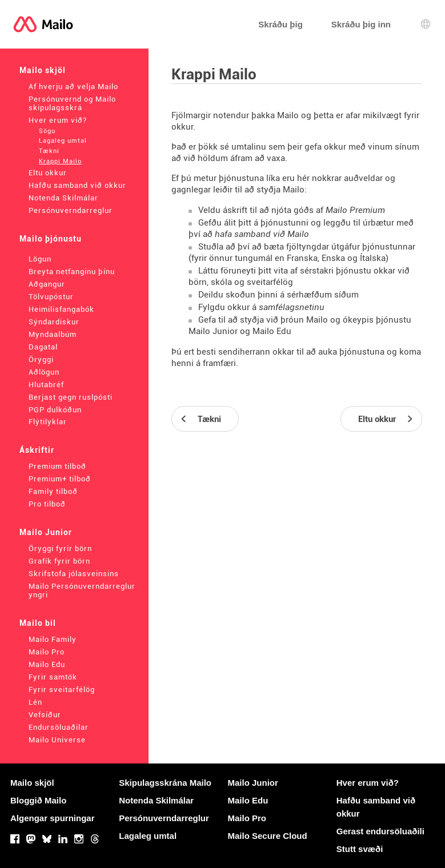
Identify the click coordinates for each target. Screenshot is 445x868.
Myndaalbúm (53, 334)
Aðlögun (44, 372)
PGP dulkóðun (55, 410)
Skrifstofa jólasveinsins (74, 574)
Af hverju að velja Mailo (73, 87)
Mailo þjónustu (51, 239)
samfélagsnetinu (292, 307)
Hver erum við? (58, 120)
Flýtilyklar (48, 422)
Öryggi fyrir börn (60, 548)
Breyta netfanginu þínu (72, 272)
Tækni (49, 151)
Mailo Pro (47, 652)
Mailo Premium (355, 210)
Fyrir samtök (53, 677)
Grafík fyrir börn (59, 561)
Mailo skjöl (43, 70)
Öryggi (41, 359)
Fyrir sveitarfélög (62, 690)
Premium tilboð (57, 466)
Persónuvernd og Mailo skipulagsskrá (72, 103)
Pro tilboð (47, 504)
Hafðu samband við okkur (77, 185)
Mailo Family (53, 639)
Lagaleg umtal (63, 141)
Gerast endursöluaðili (380, 831)
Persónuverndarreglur (71, 210)
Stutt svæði (360, 849)
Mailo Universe (57, 740)
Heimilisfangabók (61, 309)
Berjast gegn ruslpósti (71, 397)
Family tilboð (53, 491)
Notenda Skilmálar (63, 198)
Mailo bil (38, 623)
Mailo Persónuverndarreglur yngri (82, 590)
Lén (35, 702)
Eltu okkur (48, 173)
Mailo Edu (47, 664)
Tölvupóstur (51, 297)
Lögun (40, 259)
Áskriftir (37, 450)
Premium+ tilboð (60, 479)
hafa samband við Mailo (262, 234)
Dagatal (43, 347)
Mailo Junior (46, 532)
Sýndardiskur (54, 322)
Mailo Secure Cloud (268, 836)
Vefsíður (45, 715)
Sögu (47, 131)
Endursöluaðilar (59, 727)
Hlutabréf (46, 385)
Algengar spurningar (53, 818)
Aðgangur (47, 284)
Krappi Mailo (60, 161)
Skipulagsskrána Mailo (165, 783)
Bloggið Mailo (38, 800)
